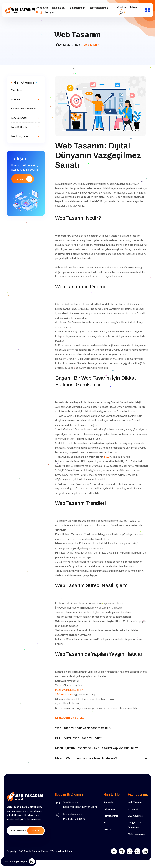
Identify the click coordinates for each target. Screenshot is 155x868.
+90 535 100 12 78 (74, 819)
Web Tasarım (18, 90)
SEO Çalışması (19, 118)
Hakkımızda (58, 8)
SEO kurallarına (64, 694)
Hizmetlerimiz (76, 8)
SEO (106, 457)
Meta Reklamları (20, 127)
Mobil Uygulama (20, 136)
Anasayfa (42, 8)
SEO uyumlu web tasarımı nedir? (78, 738)
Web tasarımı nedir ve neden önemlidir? (83, 728)
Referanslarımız (98, 8)
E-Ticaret (16, 99)
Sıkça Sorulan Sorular (70, 718)
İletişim (49, 12)
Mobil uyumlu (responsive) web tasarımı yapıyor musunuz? (97, 748)
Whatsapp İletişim (127, 10)
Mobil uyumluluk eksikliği (69, 690)
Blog (39, 12)
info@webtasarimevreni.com (80, 807)
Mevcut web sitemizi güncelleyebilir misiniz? (86, 758)
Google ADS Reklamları (24, 109)
